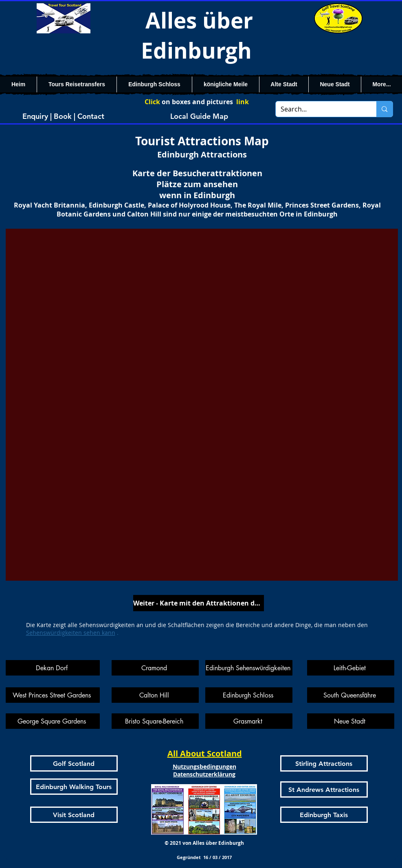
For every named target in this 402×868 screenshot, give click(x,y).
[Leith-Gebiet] (351, 668)
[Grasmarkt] (249, 721)
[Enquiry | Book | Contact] (64, 116)
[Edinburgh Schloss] (249, 695)
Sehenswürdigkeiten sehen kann (71, 633)
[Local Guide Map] (199, 116)
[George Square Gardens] (53, 721)
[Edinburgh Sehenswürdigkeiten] (249, 668)
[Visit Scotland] (74, 815)
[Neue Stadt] (351, 721)
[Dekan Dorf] (53, 668)
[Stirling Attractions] (324, 763)
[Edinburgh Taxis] (324, 815)
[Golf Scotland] (74, 763)
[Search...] (320, 109)
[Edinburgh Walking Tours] (74, 787)
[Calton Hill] (155, 695)
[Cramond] (155, 668)
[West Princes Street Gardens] (53, 695)
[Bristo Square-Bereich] (155, 721)
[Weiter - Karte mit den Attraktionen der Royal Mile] (199, 603)
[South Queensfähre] (351, 695)
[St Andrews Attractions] (324, 789)
